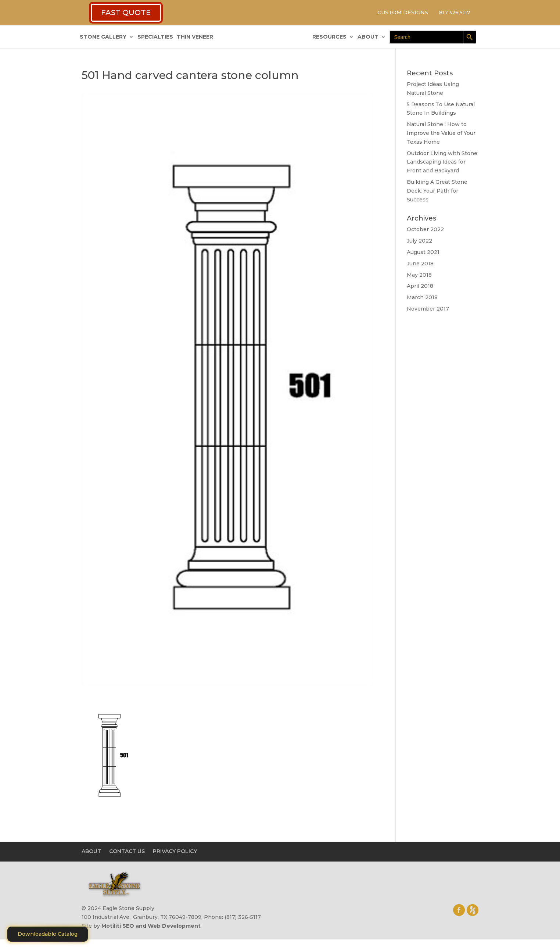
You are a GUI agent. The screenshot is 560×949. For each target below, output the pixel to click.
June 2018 (420, 264)
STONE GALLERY (103, 37)
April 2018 (420, 286)
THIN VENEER (195, 37)
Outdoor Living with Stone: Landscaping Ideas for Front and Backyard (443, 162)
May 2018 (419, 275)
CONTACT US (127, 851)
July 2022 (419, 241)
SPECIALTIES (155, 37)
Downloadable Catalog (48, 934)
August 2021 (423, 252)
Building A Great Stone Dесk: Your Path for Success (437, 191)
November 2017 (428, 309)
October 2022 (425, 229)
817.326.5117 (455, 12)
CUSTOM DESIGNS (403, 12)
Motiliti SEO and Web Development (151, 926)
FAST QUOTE (126, 12)
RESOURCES (329, 37)
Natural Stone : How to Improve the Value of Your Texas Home (441, 133)
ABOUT (368, 37)
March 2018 (422, 297)
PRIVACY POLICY (175, 851)
